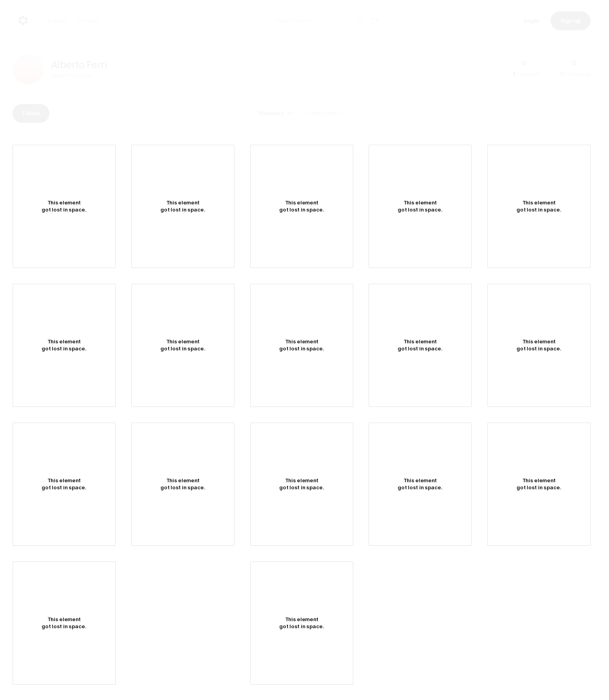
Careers (89, 21)
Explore (58, 21)
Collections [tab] (326, 113)
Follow (31, 113)
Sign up (571, 21)
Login (532, 21)
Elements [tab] (277, 113)
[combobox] (312, 21)
